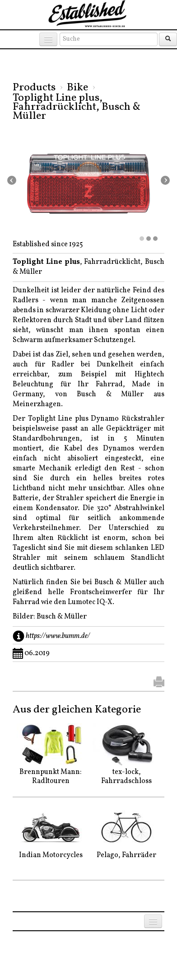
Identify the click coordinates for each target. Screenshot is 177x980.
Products (34, 88)
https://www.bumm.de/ (58, 636)
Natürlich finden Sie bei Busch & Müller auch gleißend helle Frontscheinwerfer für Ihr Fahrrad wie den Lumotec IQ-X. (88, 592)
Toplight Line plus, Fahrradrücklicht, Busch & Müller (77, 107)
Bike (77, 88)
